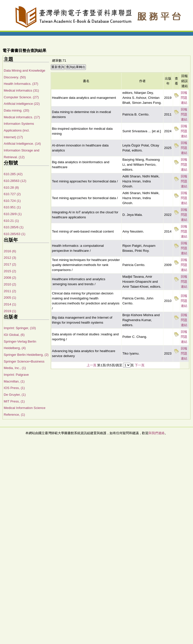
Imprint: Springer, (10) (20, 328)
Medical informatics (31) (21, 90)
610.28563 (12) (15, 181)
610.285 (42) (13, 174)
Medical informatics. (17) (22, 117)
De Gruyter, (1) (15, 395)
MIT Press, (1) (14, 401)
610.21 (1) (11, 221)
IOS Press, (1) (14, 388)
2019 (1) (10, 311)
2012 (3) (10, 258)
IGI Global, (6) (14, 335)
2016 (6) (10, 251)
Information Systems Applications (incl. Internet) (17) (19, 130)
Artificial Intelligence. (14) (22, 144)
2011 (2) (10, 291)
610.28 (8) (11, 188)
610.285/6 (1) (14, 227)
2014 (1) (10, 304)
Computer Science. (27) (21, 97)
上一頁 (92, 365)
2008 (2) (10, 278)
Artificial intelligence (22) (22, 104)
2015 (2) (10, 271)
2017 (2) (10, 264)
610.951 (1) (12, 207)
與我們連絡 (157, 433)
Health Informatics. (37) (21, 84)
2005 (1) (10, 298)
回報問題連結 (184, 98)
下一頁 (140, 365)
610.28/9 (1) (13, 214)
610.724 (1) (12, 201)
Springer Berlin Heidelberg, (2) (26, 355)
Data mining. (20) (16, 110)
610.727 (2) (12, 194)
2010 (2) (10, 284)
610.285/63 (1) (15, 234)
